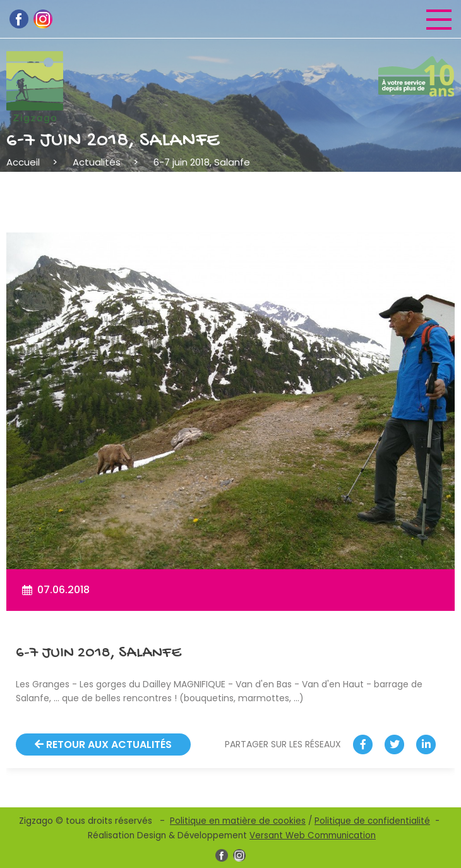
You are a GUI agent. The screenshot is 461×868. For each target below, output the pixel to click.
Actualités (97, 162)
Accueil (23, 162)
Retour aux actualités (103, 744)
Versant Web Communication (313, 835)
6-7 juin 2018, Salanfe (202, 162)
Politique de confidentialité (372, 821)
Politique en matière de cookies (238, 821)
